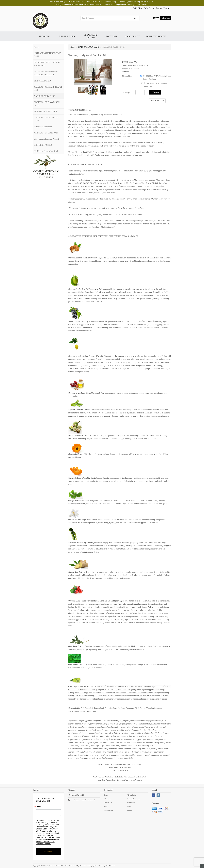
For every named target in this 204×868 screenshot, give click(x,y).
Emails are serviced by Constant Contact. (45, 843)
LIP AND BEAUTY (132, 36)
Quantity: (126, 92)
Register (159, 8)
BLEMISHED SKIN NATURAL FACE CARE (47, 64)
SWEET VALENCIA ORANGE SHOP (47, 104)
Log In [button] (167, 8)
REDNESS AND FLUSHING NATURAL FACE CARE (46, 73)
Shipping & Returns (133, 799)
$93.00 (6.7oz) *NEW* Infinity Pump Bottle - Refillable (155, 77)
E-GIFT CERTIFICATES (156, 36)
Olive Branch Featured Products (47, 139)
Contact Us (108, 803)
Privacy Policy (132, 795)
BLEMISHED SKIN (67, 36)
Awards (129, 810)
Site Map (76, 866)
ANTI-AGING (45, 36)
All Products (131, 803)
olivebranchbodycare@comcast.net (83, 800)
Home (36, 47)
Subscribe (48, 851)
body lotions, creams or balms (142, 146)
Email (38, 807)
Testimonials (108, 810)
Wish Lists (138, 8)
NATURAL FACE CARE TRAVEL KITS (48, 88)
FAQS (106, 807)
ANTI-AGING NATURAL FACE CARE (47, 55)
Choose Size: (127, 76)
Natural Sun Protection (43, 127)
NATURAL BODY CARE (44, 96)
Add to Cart (155, 92)
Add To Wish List (157, 101)
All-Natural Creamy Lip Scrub (46, 151)
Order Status (149, 8)
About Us (107, 799)
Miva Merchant (110, 866)
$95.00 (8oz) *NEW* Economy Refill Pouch (154, 85)
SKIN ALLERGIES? (42, 81)
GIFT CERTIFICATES (43, 145)
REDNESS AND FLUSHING (91, 36)
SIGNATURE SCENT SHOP (46, 111)
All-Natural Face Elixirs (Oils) (46, 133)
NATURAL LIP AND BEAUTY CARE (47, 119)
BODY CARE (112, 36)
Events (129, 807)
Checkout (166, 18)
